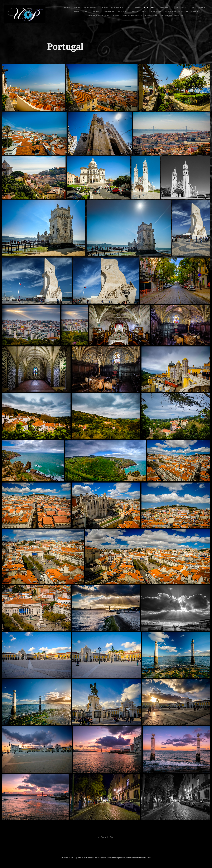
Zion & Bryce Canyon (176, 11)
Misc (145, 11)
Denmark (163, 7)
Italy (129, 7)
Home (67, 7)
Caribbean (109, 11)
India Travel (90, 7)
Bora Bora (117, 7)
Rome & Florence (132, 16)
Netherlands (179, 7)
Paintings (156, 11)
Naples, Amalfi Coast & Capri (103, 16)
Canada (134, 11)
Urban (104, 7)
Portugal (150, 7)
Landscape (151, 16)
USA (192, 7)
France (201, 7)
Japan (77, 7)
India (138, 7)
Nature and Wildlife (172, 16)
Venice (195, 11)
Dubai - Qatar (80, 11)
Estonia (122, 11)
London (95, 11)
